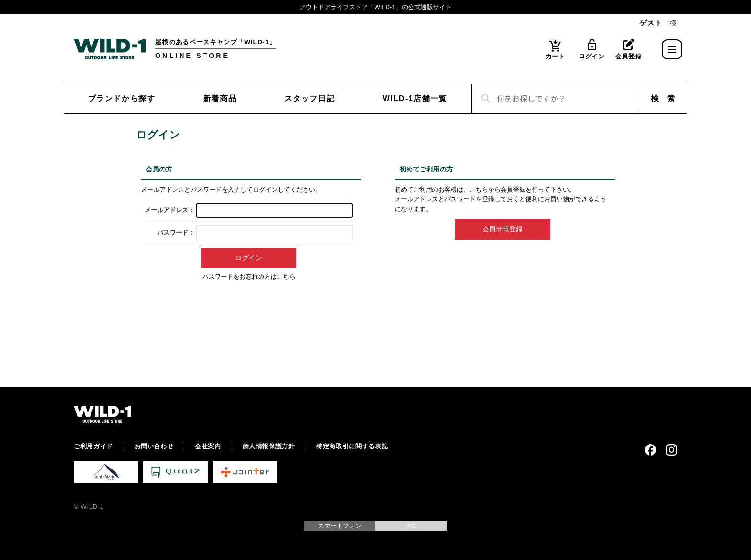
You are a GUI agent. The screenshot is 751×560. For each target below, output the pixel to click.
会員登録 (629, 56)
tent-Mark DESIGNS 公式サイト (106, 472)
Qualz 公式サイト (176, 472)
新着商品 (220, 98)
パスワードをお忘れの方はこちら (249, 277)
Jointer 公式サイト (245, 472)
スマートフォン (340, 526)
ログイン (592, 56)
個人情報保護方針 (268, 446)
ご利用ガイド (93, 446)
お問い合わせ (154, 446)
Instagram (671, 450)
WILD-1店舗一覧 (415, 98)
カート (555, 56)
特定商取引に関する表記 (352, 446)
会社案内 (208, 446)
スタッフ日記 (310, 98)
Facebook (650, 450)
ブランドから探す (122, 98)
